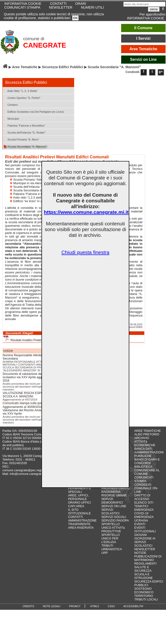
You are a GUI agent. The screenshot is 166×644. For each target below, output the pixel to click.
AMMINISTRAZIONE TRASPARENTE (82, 522)
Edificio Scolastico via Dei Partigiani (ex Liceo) (34, 111)
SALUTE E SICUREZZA (143, 569)
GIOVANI (140, 535)
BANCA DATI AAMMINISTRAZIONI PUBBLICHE (149, 452)
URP (105, 553)
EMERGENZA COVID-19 (144, 511)
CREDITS (28, 606)
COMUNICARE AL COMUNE (147, 472)
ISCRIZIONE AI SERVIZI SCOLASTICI (145, 542)
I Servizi (143, 38)
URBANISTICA (112, 549)
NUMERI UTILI (92, 7)
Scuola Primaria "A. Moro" (21, 139)
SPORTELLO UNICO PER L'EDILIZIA (111, 538)
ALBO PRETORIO (147, 434)
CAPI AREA (76, 506)
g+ (161, 72)
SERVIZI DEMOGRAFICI (112, 501)
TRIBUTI (107, 546)
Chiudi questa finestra (85, 252)
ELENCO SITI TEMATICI (144, 504)
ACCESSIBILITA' (133, 606)
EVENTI (140, 524)
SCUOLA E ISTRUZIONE (144, 576)
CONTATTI (76, 517)
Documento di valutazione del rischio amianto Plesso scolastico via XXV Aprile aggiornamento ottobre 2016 (38, 377)
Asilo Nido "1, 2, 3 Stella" (21, 91)
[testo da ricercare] (144, 4)
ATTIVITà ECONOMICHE (145, 443)
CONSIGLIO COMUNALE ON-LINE (146, 488)
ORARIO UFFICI (80, 502)
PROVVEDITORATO (115, 488)
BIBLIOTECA (143, 467)
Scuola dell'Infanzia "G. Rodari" (25, 132)
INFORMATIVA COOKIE (146, 18)
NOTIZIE (140, 553)
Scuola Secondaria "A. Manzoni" (25, 146)
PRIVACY (75, 606)
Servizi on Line (143, 59)
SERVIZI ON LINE (114, 506)
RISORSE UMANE (114, 495)
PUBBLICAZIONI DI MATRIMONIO (148, 558)
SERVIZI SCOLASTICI (110, 511)
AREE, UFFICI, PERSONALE (79, 497)
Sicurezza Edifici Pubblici (63, 67)
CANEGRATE (45, 45)
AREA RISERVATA (81, 528)
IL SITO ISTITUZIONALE (80, 511)
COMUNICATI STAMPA (22, 7)
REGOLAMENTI (145, 563)
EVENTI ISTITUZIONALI (145, 529)
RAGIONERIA (111, 492)
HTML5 (95, 606)
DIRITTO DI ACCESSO (142, 497)
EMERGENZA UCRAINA (144, 519)
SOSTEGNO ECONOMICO (144, 590)
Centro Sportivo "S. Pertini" (22, 97)
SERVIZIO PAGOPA (115, 520)
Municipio (11, 118)
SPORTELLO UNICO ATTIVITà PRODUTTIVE (113, 528)
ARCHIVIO (142, 438)
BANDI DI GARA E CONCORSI (147, 461)
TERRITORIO (144, 596)
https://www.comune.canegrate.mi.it (86, 212)
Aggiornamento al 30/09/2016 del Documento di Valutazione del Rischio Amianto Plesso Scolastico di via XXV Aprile (38, 410)
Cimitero (11, 104)
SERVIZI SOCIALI (114, 517)
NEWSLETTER (61, 7)
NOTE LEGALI (52, 606)
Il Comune (143, 28)
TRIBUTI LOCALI (146, 599)
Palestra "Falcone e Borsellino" (24, 125)
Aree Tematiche (143, 49)
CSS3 (111, 606)
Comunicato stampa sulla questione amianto (32, 403)
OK (75, 18)
